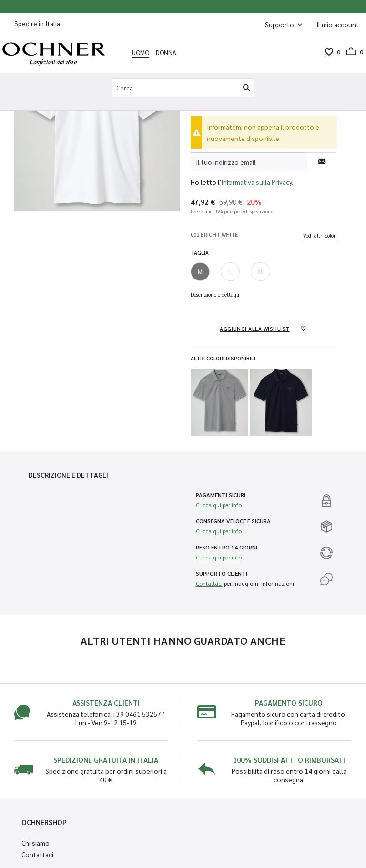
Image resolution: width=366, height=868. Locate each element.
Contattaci (209, 583)
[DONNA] (166, 52)
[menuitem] (338, 24)
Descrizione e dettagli (215, 294)
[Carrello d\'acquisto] (352, 52)
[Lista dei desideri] (329, 52)
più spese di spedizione (249, 211)
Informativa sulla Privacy (256, 182)
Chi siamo (36, 843)
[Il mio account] (338, 24)
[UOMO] (141, 52)
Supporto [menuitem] (280, 24)
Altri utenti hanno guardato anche (183, 640)
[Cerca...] (183, 88)
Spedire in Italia (37, 23)
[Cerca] (246, 88)
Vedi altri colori (320, 235)
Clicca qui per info (219, 505)
